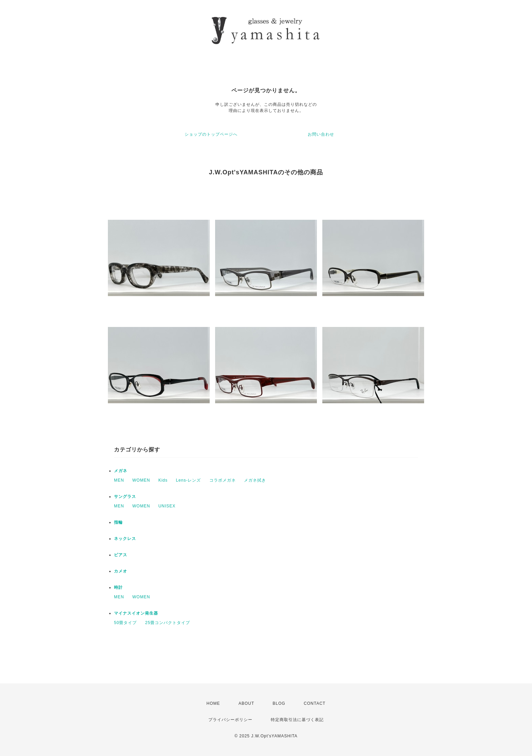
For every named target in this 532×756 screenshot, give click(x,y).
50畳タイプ (125, 623)
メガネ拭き (255, 480)
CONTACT (315, 703)
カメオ (121, 571)
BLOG (279, 703)
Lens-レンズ (188, 480)
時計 (118, 587)
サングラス (125, 497)
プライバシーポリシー (230, 720)
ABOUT (246, 703)
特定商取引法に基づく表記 (297, 720)
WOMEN (141, 480)
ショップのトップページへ (211, 134)
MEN (119, 480)
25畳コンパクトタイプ (168, 623)
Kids (163, 480)
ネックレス (125, 539)
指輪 (118, 522)
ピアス (121, 555)
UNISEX (167, 506)
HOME (213, 703)
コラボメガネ (223, 480)
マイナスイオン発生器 (136, 613)
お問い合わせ (321, 134)
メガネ (121, 471)
